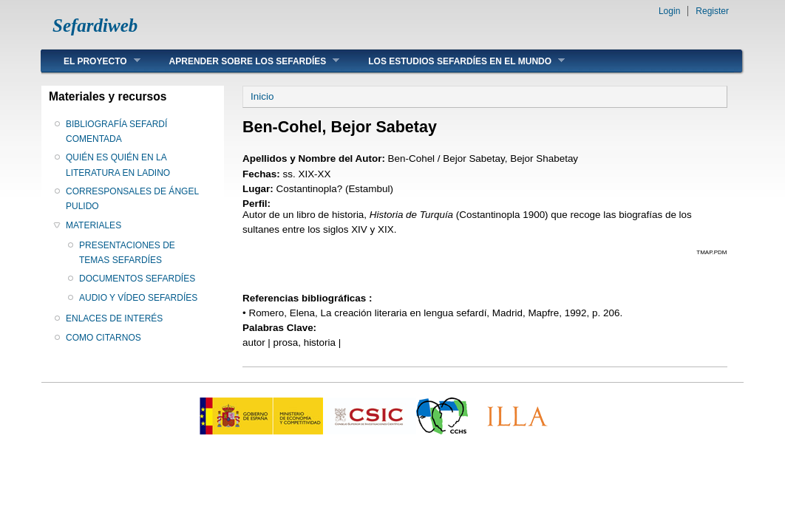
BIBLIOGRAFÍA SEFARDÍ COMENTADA (116, 132)
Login (669, 11)
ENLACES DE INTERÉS (114, 318)
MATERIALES (94, 225)
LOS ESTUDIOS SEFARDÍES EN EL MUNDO (455, 61)
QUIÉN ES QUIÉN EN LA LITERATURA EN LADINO (118, 165)
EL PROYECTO (91, 61)
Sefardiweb (95, 25)
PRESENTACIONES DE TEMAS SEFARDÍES (127, 253)
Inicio (262, 96)
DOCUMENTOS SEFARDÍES (137, 279)
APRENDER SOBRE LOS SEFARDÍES (244, 61)
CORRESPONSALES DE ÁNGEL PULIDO (132, 199)
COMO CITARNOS (103, 338)
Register (712, 11)
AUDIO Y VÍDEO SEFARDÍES (138, 298)
